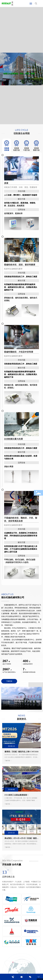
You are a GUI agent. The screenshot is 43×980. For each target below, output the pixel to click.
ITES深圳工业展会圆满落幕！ (17, 795)
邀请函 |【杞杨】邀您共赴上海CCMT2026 (21, 752)
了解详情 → (8, 761)
